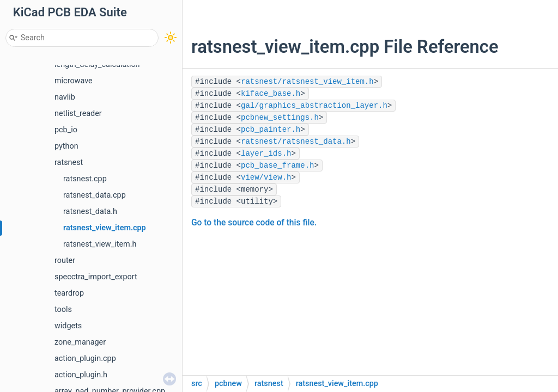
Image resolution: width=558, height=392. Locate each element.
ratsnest (69, 163)
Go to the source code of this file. (254, 223)
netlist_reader (78, 114)
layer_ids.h (266, 154)
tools (63, 310)
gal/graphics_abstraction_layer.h (314, 106)
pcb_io (66, 130)
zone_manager (80, 342)
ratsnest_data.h (90, 212)
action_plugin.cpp (85, 359)
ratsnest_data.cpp (95, 195)
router (65, 261)
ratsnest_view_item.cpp (105, 228)
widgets (68, 326)
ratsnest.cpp (85, 179)
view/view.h (266, 177)
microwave (74, 81)
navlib (65, 97)
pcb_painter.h (271, 130)
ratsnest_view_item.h (100, 244)
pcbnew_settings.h (280, 118)
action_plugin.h (81, 375)
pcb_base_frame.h (277, 166)
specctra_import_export (96, 277)
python (66, 146)
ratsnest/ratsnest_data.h (296, 142)
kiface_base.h (271, 94)
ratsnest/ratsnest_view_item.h (307, 82)
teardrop (69, 293)
